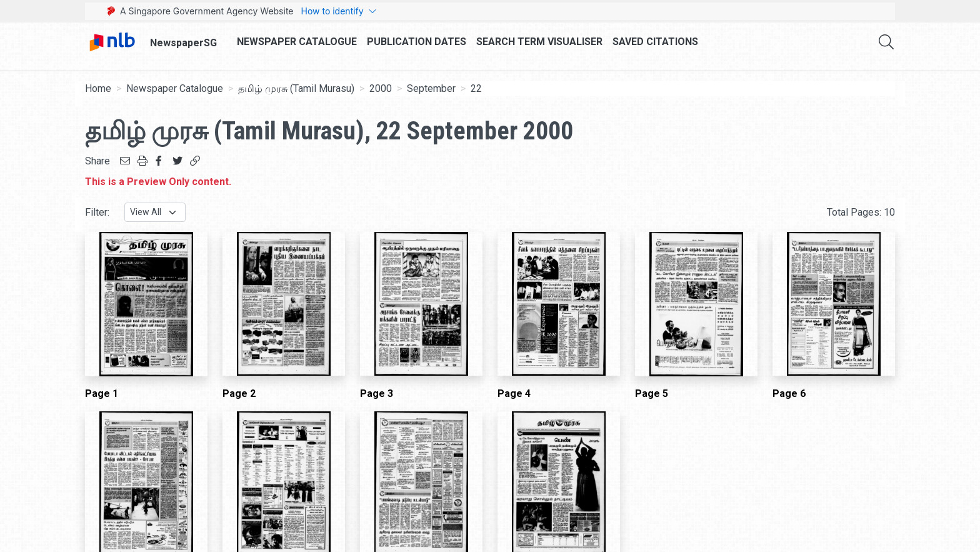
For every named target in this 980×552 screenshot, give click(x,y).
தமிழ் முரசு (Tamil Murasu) (296, 88)
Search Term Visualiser (539, 42)
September (431, 88)
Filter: (97, 212)
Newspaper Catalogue (297, 42)
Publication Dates (417, 42)
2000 (381, 88)
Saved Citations (655, 42)
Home (98, 88)
